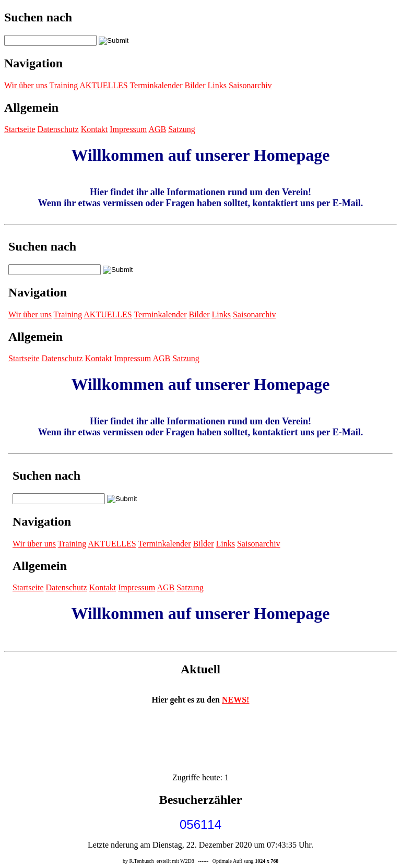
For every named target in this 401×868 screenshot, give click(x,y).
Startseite (20, 129)
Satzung (182, 129)
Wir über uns (26, 85)
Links (217, 85)
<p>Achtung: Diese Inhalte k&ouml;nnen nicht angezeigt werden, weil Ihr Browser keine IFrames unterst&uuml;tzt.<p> (200, 438)
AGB (157, 129)
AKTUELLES (103, 85)
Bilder (195, 85)
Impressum (128, 129)
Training (64, 85)
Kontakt (95, 129)
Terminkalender (156, 85)
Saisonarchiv (250, 85)
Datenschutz (58, 129)
